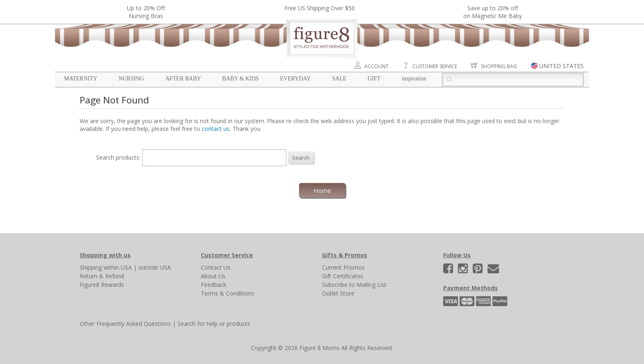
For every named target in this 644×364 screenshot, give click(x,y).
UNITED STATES (561, 66)
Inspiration (414, 79)
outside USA (155, 267)
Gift (374, 79)
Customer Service (435, 66)
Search (301, 158)
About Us (213, 276)
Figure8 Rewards (102, 285)
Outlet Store (338, 293)
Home (322, 190)
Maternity (81, 79)
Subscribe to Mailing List (354, 285)
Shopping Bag (499, 66)
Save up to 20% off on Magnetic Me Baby (493, 12)
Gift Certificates (343, 276)
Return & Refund (102, 276)
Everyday (296, 79)
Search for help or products (214, 324)
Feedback (214, 285)
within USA (118, 267)
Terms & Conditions (228, 293)
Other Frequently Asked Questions (125, 324)
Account (376, 66)
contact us (216, 129)
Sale (339, 79)
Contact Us (216, 267)
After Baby (183, 79)
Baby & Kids (240, 79)
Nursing (131, 79)
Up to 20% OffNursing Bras (146, 12)
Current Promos (343, 267)
